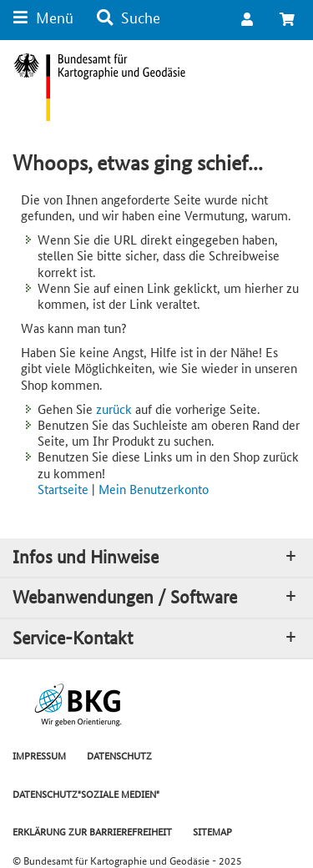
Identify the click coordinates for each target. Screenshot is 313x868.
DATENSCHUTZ (119, 755)
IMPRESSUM (39, 755)
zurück (114, 409)
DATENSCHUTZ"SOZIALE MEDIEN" (86, 793)
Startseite (63, 489)
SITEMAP (212, 831)
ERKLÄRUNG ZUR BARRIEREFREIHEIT (92, 831)
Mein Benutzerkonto (154, 489)
